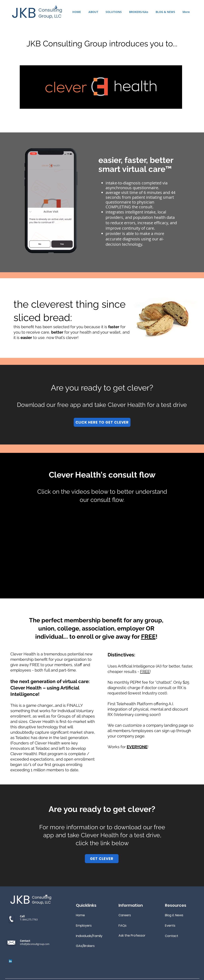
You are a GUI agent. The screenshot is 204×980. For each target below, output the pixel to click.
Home (80, 915)
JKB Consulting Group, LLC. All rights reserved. (60, 978)
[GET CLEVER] (102, 859)
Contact (172, 936)
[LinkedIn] (10, 961)
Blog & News (174, 915)
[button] (114, 12)
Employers (84, 926)
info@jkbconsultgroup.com (35, 944)
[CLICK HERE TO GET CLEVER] (102, 422)
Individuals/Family (89, 936)
